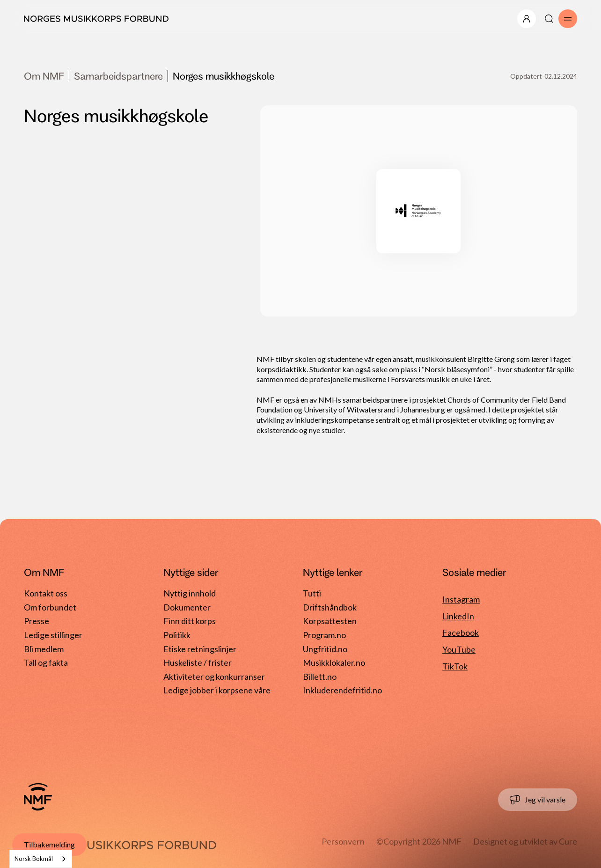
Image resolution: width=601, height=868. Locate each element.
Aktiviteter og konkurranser (214, 677)
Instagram (461, 599)
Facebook (461, 633)
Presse (37, 621)
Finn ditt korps (190, 621)
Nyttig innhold (190, 593)
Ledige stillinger (53, 635)
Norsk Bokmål (34, 859)
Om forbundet (50, 607)
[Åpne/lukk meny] (527, 19)
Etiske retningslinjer (200, 649)
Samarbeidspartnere (118, 76)
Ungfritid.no (325, 649)
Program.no (324, 635)
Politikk (177, 635)
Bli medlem (44, 649)
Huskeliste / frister (198, 662)
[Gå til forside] (38, 797)
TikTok (455, 666)
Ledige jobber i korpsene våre (217, 690)
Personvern (343, 841)
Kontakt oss (46, 593)
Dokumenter (187, 607)
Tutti (312, 593)
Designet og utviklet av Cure (525, 841)
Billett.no (320, 677)
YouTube (459, 649)
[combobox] (41, 859)
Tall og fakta (46, 662)
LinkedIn (458, 616)
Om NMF (44, 76)
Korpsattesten (330, 621)
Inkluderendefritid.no (342, 690)
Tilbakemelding (49, 844)
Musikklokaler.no (334, 662)
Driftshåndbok (330, 607)
